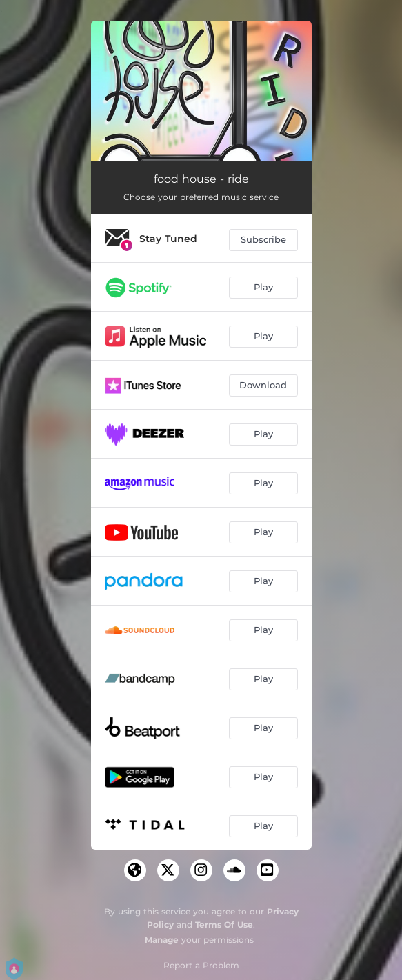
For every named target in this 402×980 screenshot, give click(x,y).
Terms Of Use (224, 924)
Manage (162, 940)
